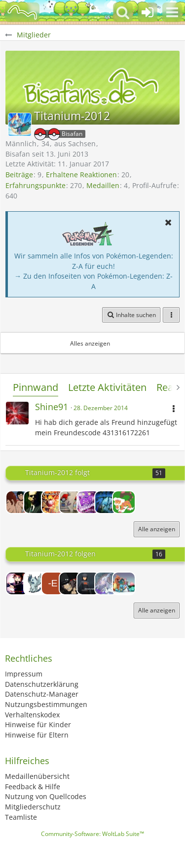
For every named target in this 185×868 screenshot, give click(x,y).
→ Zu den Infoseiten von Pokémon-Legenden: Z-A (93, 281)
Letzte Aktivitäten (107, 387)
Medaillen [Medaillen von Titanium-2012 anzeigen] (103, 185)
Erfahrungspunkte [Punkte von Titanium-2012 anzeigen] (36, 185)
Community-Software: (92, 834)
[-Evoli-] (53, 583)
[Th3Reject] (106, 583)
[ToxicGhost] (35, 583)
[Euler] (35, 502)
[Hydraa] (124, 502)
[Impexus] (71, 583)
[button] (172, 12)
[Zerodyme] (88, 583)
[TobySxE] (88, 502)
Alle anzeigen (157, 529)
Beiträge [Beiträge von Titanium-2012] (19, 175)
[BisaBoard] (22, 12)
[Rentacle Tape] (17, 502)
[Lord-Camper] (17, 583)
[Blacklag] (106, 502)
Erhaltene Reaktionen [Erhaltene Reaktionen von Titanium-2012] (81, 175)
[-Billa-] (71, 502)
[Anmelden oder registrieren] (148, 12)
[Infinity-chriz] (124, 583)
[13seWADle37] (53, 502)
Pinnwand (36, 387)
